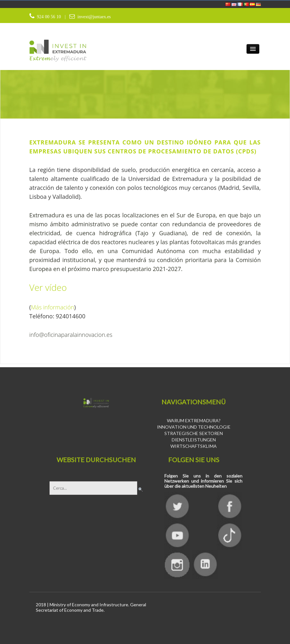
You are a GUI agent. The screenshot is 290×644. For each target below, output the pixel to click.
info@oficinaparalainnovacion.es (71, 335)
